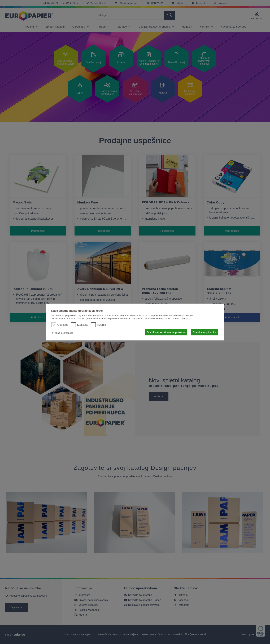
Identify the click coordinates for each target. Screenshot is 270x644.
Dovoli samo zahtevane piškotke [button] (166, 332)
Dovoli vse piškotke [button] (204, 332)
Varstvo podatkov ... (183, 319)
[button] (63, 333)
